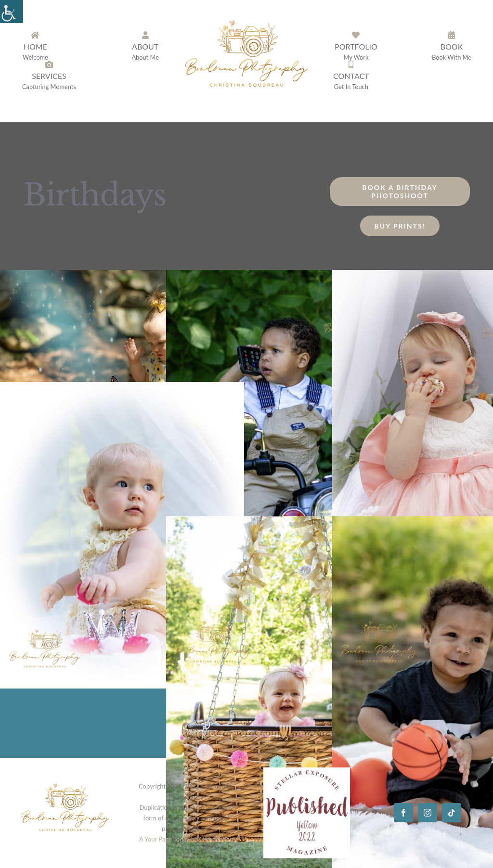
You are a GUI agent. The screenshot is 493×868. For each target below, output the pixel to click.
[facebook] (403, 813)
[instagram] (428, 813)
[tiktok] (452, 813)
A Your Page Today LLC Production (186, 839)
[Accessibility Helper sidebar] (12, 12)
